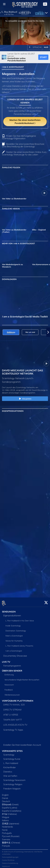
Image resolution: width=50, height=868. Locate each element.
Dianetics (8, 770)
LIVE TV (6, 660)
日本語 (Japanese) (11, 822)
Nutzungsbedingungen (10, 855)
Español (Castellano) (12, 809)
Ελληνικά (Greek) (10, 803)
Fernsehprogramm (12, 664)
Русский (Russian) (11, 835)
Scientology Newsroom (14, 779)
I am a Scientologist (14, 649)
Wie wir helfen (10, 774)
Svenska (6, 838)
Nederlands (7, 825)
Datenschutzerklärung (10, 862)
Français (6, 844)
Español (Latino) (10, 806)
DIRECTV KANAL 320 (14, 703)
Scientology (9, 753)
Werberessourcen (12, 693)
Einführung (9, 673)
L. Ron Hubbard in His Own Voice (20, 619)
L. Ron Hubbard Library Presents (19, 644)
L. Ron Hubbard (11, 762)
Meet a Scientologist (14, 634)
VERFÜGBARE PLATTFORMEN (18, 699)
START (43, 57)
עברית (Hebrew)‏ (9, 813)
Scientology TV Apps (13, 728)
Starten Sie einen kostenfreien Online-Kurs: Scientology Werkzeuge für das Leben (24, 153)
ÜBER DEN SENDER (12, 669)
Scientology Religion (13, 783)
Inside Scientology (13, 624)
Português (7, 832)
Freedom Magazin (12, 787)
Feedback (9, 688)
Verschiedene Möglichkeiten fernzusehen (22, 678)
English (5, 793)
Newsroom (9, 683)
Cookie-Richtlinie (8, 859)
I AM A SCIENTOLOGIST (13, 67)
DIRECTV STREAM (12, 708)
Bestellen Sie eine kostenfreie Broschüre (23, 145)
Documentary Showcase (15, 654)
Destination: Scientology (16, 629)
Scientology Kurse (12, 757)
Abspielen (25, 399)
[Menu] (4, 4)
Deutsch (6, 800)
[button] (48, 332)
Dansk (5, 797)
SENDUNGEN (9, 610)
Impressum (6, 865)
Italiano (5, 819)
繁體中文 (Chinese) (11, 841)
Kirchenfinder (10, 766)
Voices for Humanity (14, 639)
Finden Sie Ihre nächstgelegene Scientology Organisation (19, 137)
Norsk (5, 828)
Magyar (6, 816)
